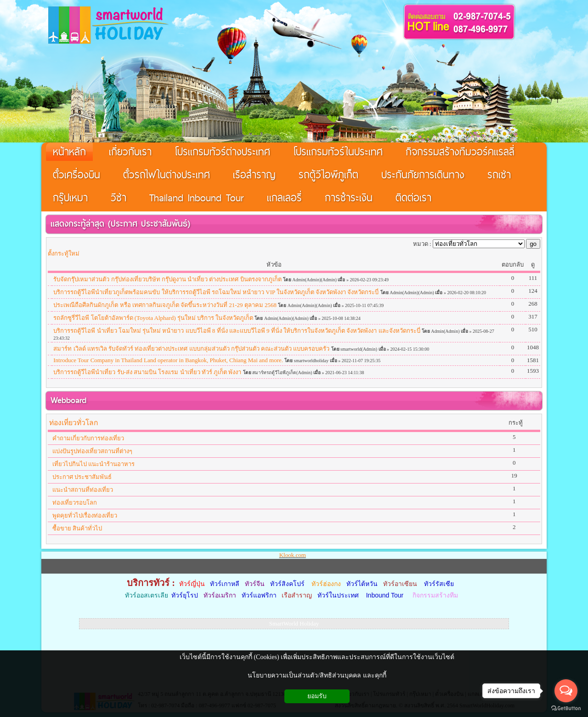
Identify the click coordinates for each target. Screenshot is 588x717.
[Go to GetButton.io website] (566, 708)
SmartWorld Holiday (294, 623)
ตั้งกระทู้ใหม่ (64, 253)
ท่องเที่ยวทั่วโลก (73, 423)
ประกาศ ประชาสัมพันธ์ (149, 224)
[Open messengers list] (566, 691)
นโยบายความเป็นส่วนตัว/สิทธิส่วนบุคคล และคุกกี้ (317, 675)
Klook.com (293, 555)
